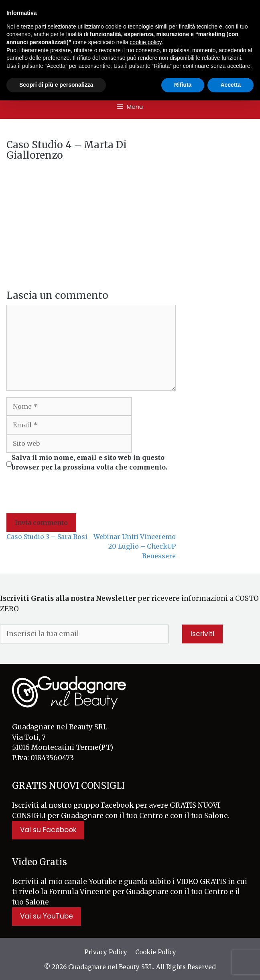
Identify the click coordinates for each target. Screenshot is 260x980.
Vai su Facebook (48, 830)
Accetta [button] (231, 85)
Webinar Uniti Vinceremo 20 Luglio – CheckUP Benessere (135, 546)
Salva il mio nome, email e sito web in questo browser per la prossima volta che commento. (89, 462)
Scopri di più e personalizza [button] (56, 85)
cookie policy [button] (145, 42)
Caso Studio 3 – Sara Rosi (47, 537)
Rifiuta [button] (183, 85)
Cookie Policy (156, 952)
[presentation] (67, 494)
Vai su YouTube (47, 916)
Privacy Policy (106, 952)
